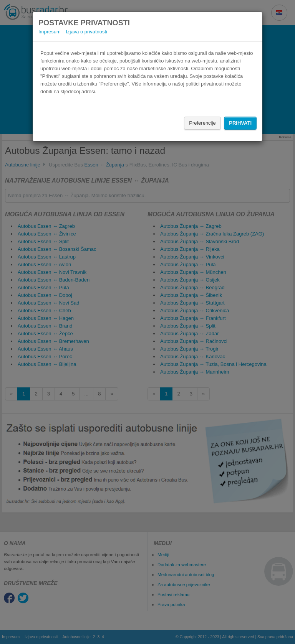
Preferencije (202, 123)
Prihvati (240, 123)
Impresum (50, 32)
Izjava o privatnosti (86, 32)
